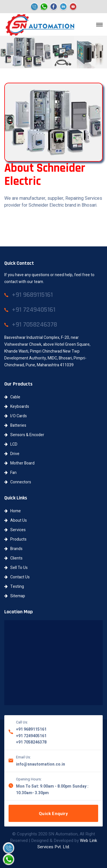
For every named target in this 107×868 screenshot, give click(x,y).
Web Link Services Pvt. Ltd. (67, 844)
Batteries (15, 425)
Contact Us (17, 577)
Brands (13, 549)
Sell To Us (16, 568)
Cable (12, 397)
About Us (16, 520)
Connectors (18, 482)
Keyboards (17, 407)
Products (15, 539)
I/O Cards (16, 416)
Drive (12, 454)
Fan (10, 473)
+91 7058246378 (31, 742)
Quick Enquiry (53, 814)
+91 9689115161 (31, 729)
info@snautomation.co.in (41, 764)
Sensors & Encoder (24, 435)
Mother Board (19, 463)
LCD (11, 444)
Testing (14, 587)
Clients (13, 558)
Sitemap (15, 596)
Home (13, 511)
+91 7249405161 (31, 736)
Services (15, 530)
